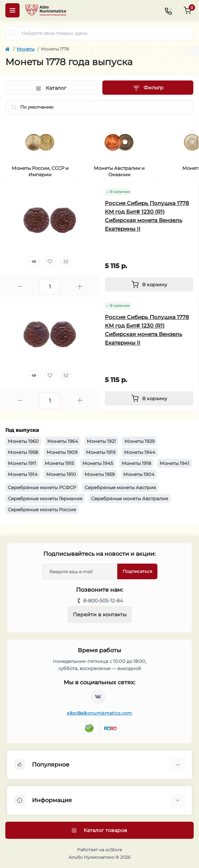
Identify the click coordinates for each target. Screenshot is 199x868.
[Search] (13, 33)
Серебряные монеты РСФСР (42, 487)
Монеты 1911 (22, 463)
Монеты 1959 (100, 474)
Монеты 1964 (63, 441)
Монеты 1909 (62, 452)
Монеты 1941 (174, 463)
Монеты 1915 (59, 463)
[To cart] (149, 284)
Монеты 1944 (140, 452)
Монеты (26, 49)
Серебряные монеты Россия (42, 509)
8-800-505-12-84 (103, 601)
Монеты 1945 (98, 463)
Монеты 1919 (101, 452)
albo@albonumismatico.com (99, 713)
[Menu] (12, 10)
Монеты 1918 (136, 463)
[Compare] (66, 261)
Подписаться (137, 571)
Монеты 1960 (23, 441)
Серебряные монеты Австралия (130, 498)
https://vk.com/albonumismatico (98, 697)
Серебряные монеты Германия (45, 498)
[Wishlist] (50, 261)
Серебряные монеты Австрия (120, 487)
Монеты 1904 (139, 474)
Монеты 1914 (23, 474)
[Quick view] (34, 261)
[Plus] (80, 286)
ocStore (114, 850)
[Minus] (20, 286)
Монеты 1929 (139, 441)
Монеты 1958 (23, 452)
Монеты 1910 (61, 474)
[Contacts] (168, 10)
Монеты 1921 (101, 441)
